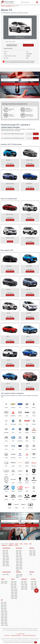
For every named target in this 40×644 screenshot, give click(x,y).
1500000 (7, 558)
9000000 (4, 566)
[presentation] (11, 94)
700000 (20, 554)
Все (2, 600)
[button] (2, 134)
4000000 (4, 563)
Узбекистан (4, 545)
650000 (7, 552)
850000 (7, 554)
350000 (20, 550)
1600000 (4, 560)
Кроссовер (19, 548)
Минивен (19, 572)
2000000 (4, 561)
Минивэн (32, 572)
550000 (4, 552)
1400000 (21, 560)
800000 (20, 555)
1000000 (7, 555)
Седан (13, 579)
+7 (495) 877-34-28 (21, 634)
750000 (4, 554)
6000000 (4, 564)
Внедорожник (7, 548)
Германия (11, 544)
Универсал (24, 579)
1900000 (17, 564)
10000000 (18, 570)
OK (36, 642)
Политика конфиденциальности (29, 635)
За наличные (29, 134)
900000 (4, 555)
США (30, 544)
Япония (16, 545)
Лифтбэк (32, 548)
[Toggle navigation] (37, 2)
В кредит (36, 134)
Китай (17, 544)
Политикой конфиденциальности (28, 88)
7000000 (21, 567)
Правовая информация (16, 635)
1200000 (7, 557)
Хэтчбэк (33, 579)
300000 (17, 550)
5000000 (7, 563)
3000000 (7, 561)
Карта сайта (7, 635)
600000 (12, 585)
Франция (11, 545)
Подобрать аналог (12, 45)
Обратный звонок (25, 2)
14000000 (8, 566)
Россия (26, 544)
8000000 (7, 564)
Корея (21, 544)
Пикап (3, 579)
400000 (4, 550)
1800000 (7, 560)
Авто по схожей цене (28, 45)
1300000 (4, 558)
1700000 (17, 563)
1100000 (4, 557)
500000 (7, 550)
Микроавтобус (7, 572)
